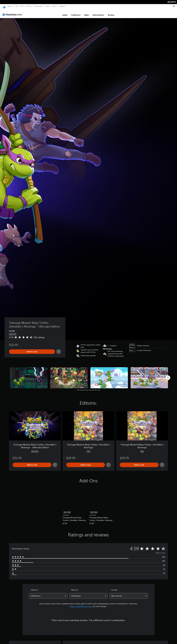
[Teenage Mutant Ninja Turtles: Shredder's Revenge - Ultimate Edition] (29, 376)
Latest (65, 13)
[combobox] (48, 594)
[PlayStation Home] (4, 6)
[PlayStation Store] (13, 12)
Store (54, 6)
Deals (87, 13)
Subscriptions (98, 13)
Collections (76, 13)
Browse (111, 13)
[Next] (168, 376)
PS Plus (29, 6)
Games (10, 6)
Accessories (38, 6)
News (47, 6)
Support (62, 6)
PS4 (22, 6)
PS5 (17, 6)
